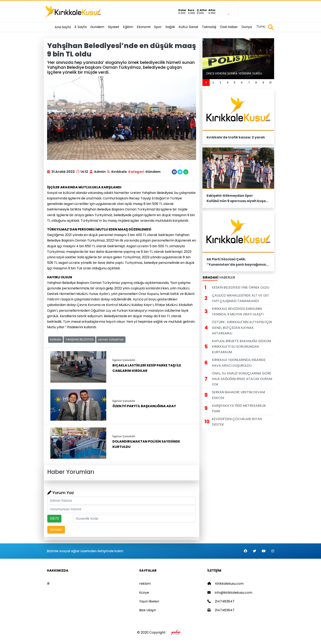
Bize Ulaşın (148, 610)
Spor (158, 27)
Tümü (261, 26)
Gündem (97, 27)
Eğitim (128, 27)
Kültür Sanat (189, 27)
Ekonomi (144, 27)
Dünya (247, 27)
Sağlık (170, 27)
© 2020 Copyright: (161, 632)
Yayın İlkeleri (149, 601)
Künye (144, 593)
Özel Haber (229, 27)
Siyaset (114, 27)
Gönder (56, 530)
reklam (145, 584)
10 (270, 83)
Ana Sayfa (63, 27)
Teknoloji (209, 27)
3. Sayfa (80, 27)
